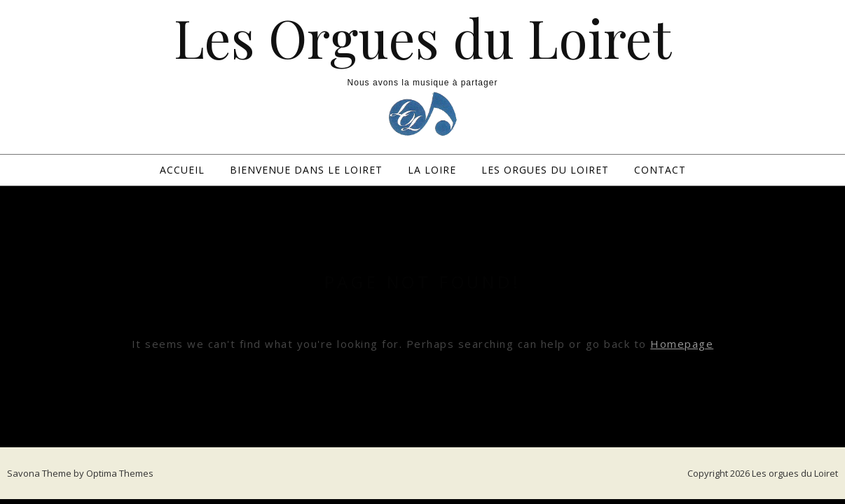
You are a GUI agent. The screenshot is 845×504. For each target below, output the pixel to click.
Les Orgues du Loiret (422, 37)
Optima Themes (120, 473)
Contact (660, 170)
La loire (432, 170)
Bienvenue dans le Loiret (306, 170)
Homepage (682, 344)
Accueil (182, 170)
